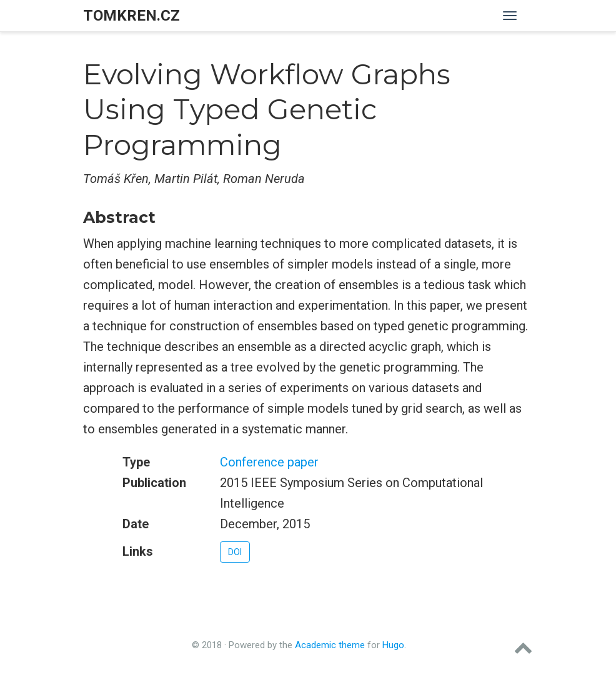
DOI (235, 552)
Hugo (393, 645)
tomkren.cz (132, 16)
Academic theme (330, 645)
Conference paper (269, 462)
